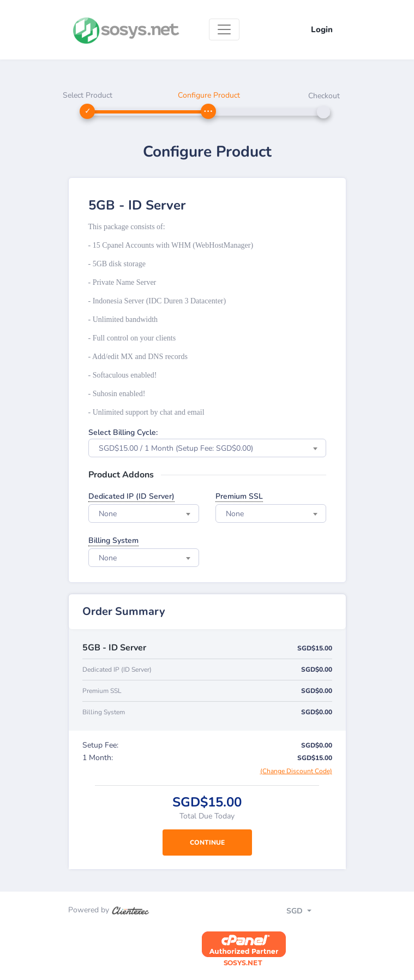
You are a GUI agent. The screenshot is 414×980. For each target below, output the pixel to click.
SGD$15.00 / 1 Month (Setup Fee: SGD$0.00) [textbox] (176, 448)
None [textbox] (108, 514)
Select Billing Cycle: (123, 432)
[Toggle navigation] (224, 29)
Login (322, 29)
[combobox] (207, 448)
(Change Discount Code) (296, 771)
